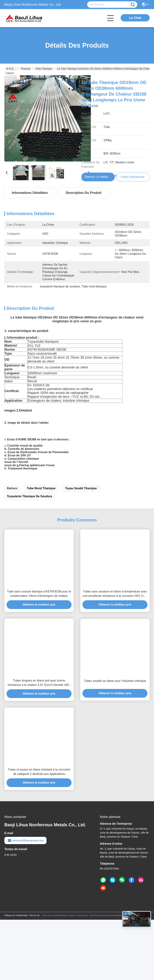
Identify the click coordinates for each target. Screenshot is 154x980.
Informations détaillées (30, 193)
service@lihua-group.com (25, 866)
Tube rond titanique (41, 514)
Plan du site (34, 941)
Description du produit (84, 193)
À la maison (10, 69)
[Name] (133, 5)
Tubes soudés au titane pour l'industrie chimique (115, 706)
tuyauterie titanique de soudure (30, 522)
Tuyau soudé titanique (81, 514)
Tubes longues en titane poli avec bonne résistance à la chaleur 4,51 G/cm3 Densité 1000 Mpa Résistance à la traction (39, 708)
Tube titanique (44, 69)
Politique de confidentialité (16, 941)
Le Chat (135, 18)
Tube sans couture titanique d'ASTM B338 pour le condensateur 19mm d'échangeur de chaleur (39, 619)
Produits (26, 69)
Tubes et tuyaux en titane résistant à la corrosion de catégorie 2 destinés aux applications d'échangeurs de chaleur (39, 797)
